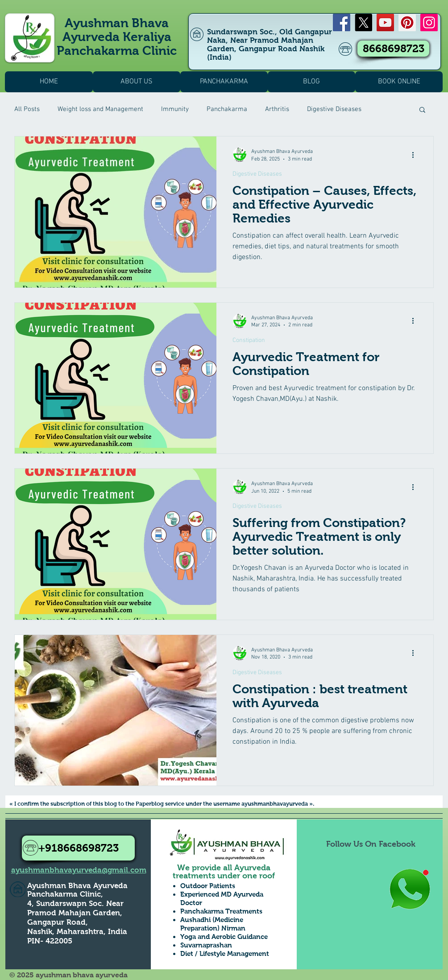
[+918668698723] (78, 848)
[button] (422, 110)
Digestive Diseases (334, 109)
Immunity (175, 109)
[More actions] (416, 155)
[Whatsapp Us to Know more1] (410, 890)
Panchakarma (227, 109)
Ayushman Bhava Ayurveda (77, 886)
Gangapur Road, (58, 922)
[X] (363, 23)
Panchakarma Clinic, (65, 894)
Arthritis (277, 109)
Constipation (249, 340)
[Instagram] (429, 23)
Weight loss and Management (100, 109)
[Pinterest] (407, 23)
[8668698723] (393, 49)
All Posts (27, 109)
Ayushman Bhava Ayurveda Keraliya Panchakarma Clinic (117, 37)
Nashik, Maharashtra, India (77, 932)
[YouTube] (385, 23)
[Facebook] (342, 23)
